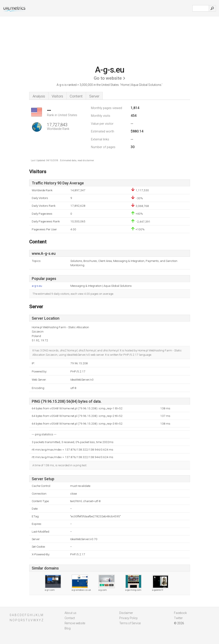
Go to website (108, 78)
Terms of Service (130, 623)
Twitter (178, 618)
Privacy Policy (128, 618)
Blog (68, 628)
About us (70, 613)
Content (76, 96)
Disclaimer (126, 613)
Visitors (57, 96)
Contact (70, 618)
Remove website (75, 623)
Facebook (180, 613)
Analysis (39, 96)
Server (94, 96)
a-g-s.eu (37, 286)
